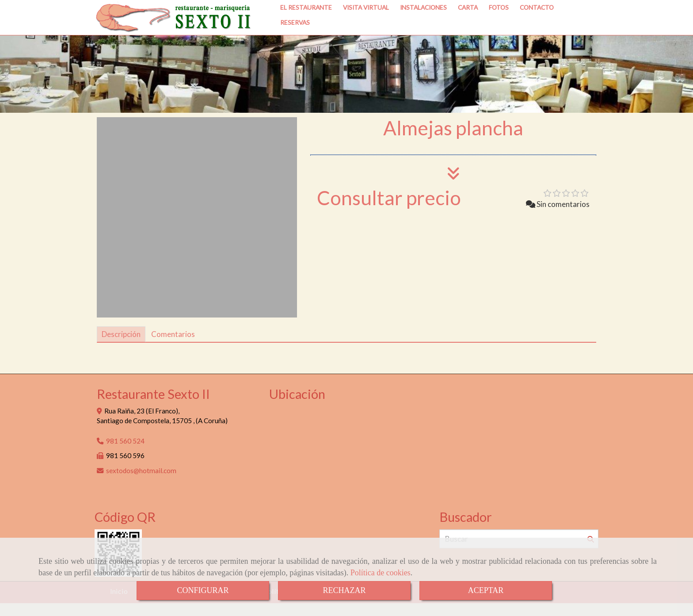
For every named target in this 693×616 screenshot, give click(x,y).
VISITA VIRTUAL (366, 25)
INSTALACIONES (423, 25)
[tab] (121, 347)
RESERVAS (295, 40)
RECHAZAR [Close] (344, 590)
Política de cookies (381, 573)
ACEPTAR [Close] (486, 590)
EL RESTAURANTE (306, 25)
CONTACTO (537, 25)
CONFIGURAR (203, 590)
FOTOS (499, 25)
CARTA (468, 25)
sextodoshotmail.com (141, 483)
